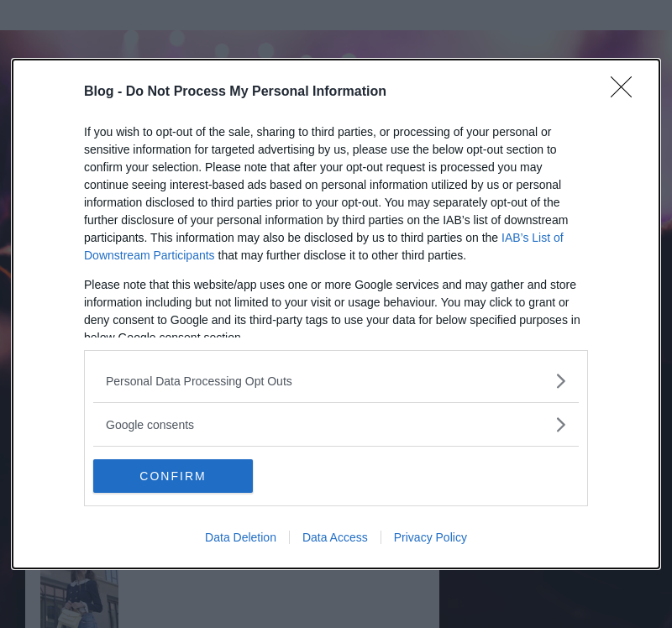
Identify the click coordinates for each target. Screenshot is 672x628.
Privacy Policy (430, 537)
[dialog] (336, 314)
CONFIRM (173, 476)
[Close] (627, 92)
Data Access (335, 537)
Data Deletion (241, 537)
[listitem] (336, 381)
